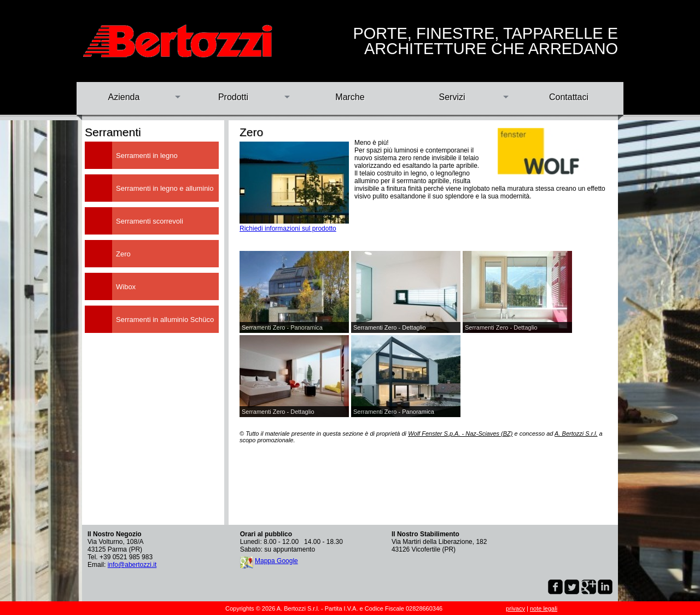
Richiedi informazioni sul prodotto (288, 229)
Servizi (452, 97)
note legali (544, 608)
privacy (515, 608)
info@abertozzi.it (132, 565)
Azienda (124, 97)
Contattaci (569, 97)
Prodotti (233, 97)
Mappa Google (276, 561)
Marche (350, 97)
